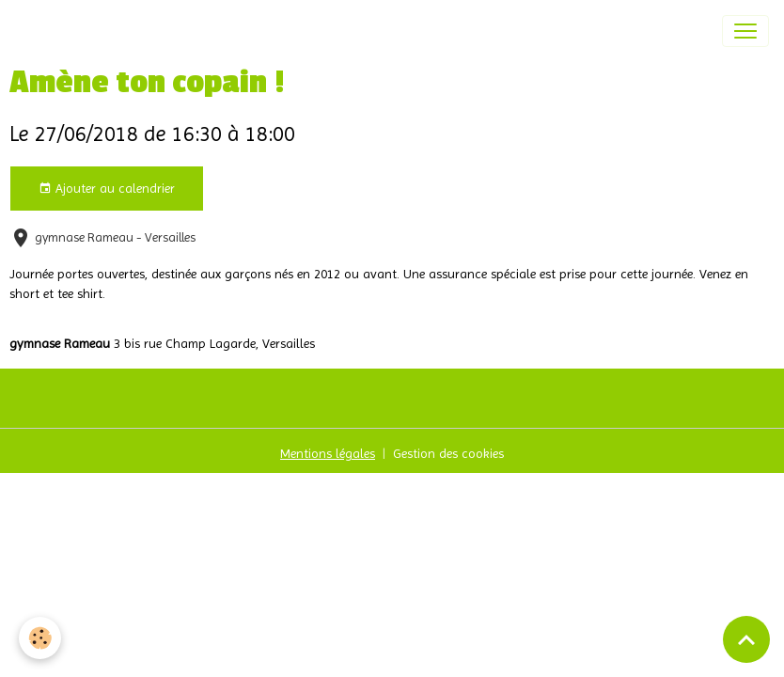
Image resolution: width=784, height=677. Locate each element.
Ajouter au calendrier (107, 189)
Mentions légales (328, 453)
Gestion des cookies (448, 453)
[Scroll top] (746, 639)
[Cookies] (40, 638)
